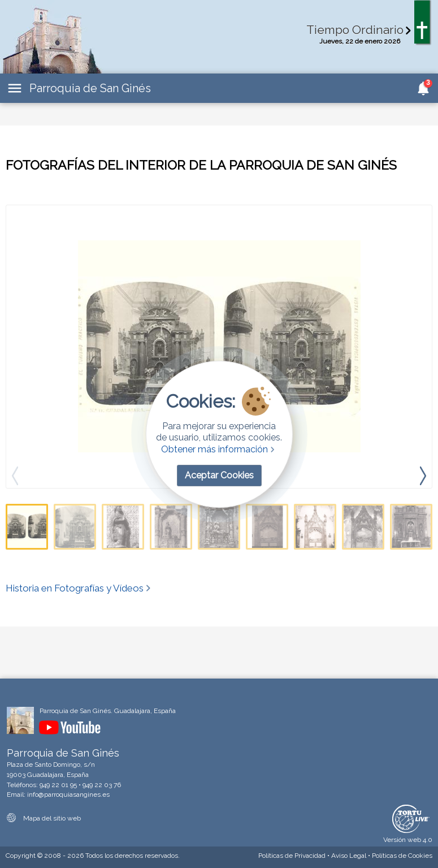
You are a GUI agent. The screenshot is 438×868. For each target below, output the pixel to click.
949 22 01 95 (58, 785)
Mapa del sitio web (44, 818)
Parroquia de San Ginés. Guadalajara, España (108, 711)
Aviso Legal (349, 856)
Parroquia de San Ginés (90, 88)
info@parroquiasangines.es (68, 794)
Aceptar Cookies (219, 475)
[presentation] (423, 475)
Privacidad (292, 856)
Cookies (402, 856)
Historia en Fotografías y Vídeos (79, 588)
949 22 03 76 (102, 785)
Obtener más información (219, 449)
